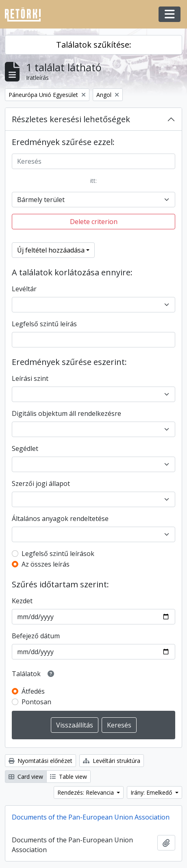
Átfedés (33, 691)
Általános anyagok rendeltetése (60, 519)
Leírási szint (30, 378)
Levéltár (24, 289)
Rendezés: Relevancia (86, 792)
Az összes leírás (46, 564)
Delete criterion (94, 222)
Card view (26, 777)
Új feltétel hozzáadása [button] (51, 250)
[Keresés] (93, 161)
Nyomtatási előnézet (40, 761)
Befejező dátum (36, 636)
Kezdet (22, 601)
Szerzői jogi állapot (41, 483)
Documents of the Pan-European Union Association (91, 817)
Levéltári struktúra (112, 761)
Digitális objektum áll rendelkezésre (66, 413)
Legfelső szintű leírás (44, 324)
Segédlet (25, 448)
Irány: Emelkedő (152, 792)
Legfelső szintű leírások (58, 554)
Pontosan (36, 702)
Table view (68, 777)
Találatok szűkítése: (94, 45)
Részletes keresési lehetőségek (71, 119)
